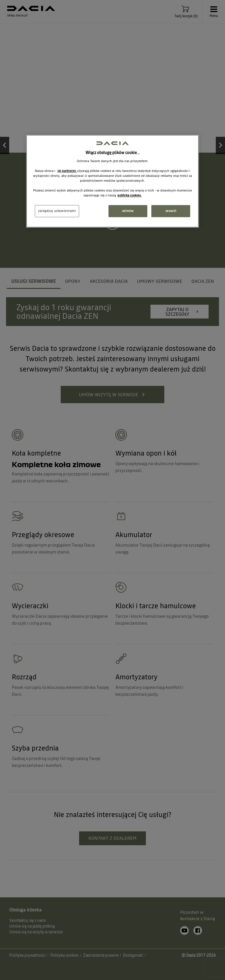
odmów (128, 211)
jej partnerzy (67, 171)
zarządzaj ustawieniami (57, 211)
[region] (112, 181)
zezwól (171, 211)
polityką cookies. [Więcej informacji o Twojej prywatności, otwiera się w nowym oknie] (129, 195)
